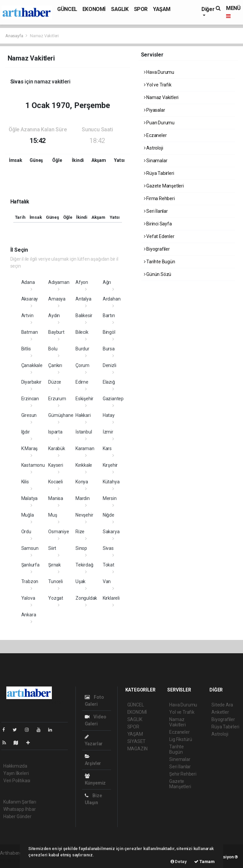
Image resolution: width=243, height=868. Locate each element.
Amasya (57, 299)
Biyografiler (157, 249)
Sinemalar (180, 759)
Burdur (82, 349)
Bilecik (82, 332)
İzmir (108, 432)
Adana (28, 282)
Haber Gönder (17, 816)
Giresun (29, 415)
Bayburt (56, 332)
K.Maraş (30, 448)
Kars (107, 448)
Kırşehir (110, 465)
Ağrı (107, 282)
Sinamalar (156, 161)
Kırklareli (111, 598)
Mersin (110, 498)
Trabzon (30, 581)
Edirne (82, 382)
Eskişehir (84, 399)
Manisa (56, 498)
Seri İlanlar (156, 211)
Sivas (108, 548)
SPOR (141, 9)
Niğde (109, 515)
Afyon (82, 282)
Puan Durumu (159, 123)
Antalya (83, 299)
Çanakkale (32, 365)
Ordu (26, 532)
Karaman (85, 448)
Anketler (220, 712)
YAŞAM (162, 9)
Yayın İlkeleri (16, 773)
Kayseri (56, 465)
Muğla (28, 515)
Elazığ (109, 382)
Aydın (54, 315)
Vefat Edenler (159, 236)
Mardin (83, 498)
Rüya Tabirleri (159, 173)
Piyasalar (155, 110)
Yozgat (56, 598)
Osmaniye (59, 532)
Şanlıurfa (30, 565)
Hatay (109, 415)
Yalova (28, 598)
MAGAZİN (138, 749)
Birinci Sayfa (158, 224)
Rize (80, 532)
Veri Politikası (17, 781)
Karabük (57, 448)
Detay (179, 862)
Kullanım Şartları (20, 802)
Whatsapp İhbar (19, 809)
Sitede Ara (222, 705)
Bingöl (109, 332)
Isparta (55, 432)
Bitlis (26, 349)
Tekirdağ (84, 565)
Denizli (110, 365)
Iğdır (26, 432)
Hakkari (83, 415)
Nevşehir (84, 515)
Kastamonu (33, 465)
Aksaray (30, 299)
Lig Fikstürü (181, 739)
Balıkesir (84, 315)
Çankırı (55, 365)
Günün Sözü (158, 274)
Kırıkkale (84, 465)
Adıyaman (59, 282)
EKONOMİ (94, 9)
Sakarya (111, 532)
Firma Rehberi (159, 198)
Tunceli (56, 581)
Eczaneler (155, 135)
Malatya (30, 498)
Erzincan (30, 399)
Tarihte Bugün (160, 262)
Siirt (52, 548)
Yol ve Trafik (158, 85)
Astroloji (154, 148)
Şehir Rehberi (183, 774)
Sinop (81, 548)
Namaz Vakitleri (44, 36)
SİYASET (137, 741)
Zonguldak (86, 598)
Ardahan (112, 299)
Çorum (82, 365)
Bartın (109, 315)
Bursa (109, 349)
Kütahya (111, 482)
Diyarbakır (31, 382)
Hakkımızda (15, 766)
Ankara (29, 615)
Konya (82, 482)
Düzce (55, 382)
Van (107, 581)
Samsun (30, 548)
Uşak (80, 581)
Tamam (204, 862)
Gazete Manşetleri (164, 186)
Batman (30, 332)
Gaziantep (113, 399)
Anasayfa (15, 36)
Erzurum (57, 399)
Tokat (109, 565)
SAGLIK (120, 9)
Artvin (27, 315)
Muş (53, 515)
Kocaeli (56, 482)
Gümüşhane (61, 415)
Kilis (25, 482)
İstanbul (84, 432)
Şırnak (55, 565)
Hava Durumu (159, 72)
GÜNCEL (67, 9)
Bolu (53, 349)
